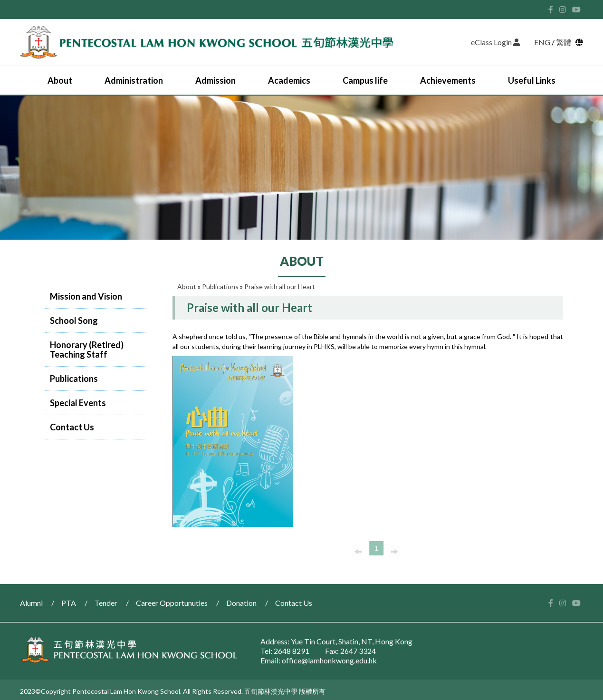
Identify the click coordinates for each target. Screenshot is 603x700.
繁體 (565, 42)
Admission (215, 80)
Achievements (448, 80)
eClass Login (495, 42)
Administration (134, 80)
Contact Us (72, 427)
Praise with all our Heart (280, 287)
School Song (74, 321)
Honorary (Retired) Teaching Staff (87, 350)
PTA (69, 603)
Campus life (365, 80)
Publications (74, 379)
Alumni (31, 603)
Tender (106, 603)
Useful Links (532, 80)
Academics (289, 80)
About (60, 80)
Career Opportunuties (172, 603)
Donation (241, 603)
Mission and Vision (86, 296)
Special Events (78, 403)
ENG (542, 42)
